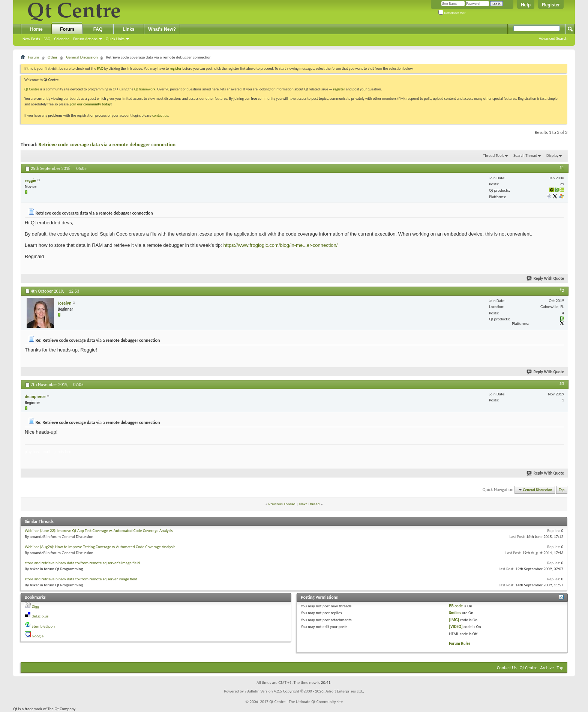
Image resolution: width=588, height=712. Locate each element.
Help (526, 5)
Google (38, 636)
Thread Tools (494, 155)
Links (128, 29)
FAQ (47, 39)
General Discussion (82, 57)
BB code (456, 606)
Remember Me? (452, 13)
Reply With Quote (546, 279)
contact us (160, 115)
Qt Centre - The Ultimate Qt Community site (306, 702)
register (339, 89)
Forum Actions (85, 39)
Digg (36, 606)
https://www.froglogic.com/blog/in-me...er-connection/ (280, 245)
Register (551, 5)
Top (562, 490)
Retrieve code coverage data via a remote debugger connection (107, 145)
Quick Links (115, 39)
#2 (562, 290)
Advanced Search (553, 38)
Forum (67, 29)
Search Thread (525, 155)
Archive (547, 668)
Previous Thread (282, 504)
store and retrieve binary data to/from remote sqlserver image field (81, 579)
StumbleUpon (43, 626)
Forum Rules (460, 644)
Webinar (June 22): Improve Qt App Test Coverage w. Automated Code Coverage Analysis (99, 531)
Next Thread (310, 504)
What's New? (162, 29)
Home (36, 29)
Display (552, 155)
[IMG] (454, 620)
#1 (562, 168)
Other (52, 57)
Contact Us (507, 668)
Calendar (61, 39)
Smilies (455, 613)
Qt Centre (32, 89)
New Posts (31, 39)
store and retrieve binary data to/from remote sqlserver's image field (82, 563)
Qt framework (145, 89)
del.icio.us (40, 616)
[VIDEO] (456, 627)
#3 (562, 384)
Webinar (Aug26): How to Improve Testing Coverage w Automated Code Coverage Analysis (100, 547)
